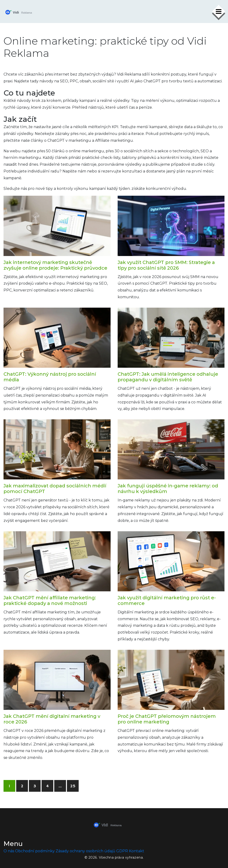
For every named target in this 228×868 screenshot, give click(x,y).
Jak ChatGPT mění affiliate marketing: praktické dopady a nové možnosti (50, 600)
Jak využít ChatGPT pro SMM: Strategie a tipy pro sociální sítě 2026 (166, 265)
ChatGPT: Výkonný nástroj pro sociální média (50, 377)
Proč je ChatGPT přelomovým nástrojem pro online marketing (167, 719)
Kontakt (137, 851)
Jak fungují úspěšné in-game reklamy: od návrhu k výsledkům (168, 489)
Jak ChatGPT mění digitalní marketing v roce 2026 (52, 719)
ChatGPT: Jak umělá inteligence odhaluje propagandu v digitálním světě (168, 377)
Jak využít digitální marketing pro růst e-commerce (167, 600)
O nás (9, 851)
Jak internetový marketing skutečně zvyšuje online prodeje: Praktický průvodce (55, 265)
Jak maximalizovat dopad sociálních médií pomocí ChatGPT (55, 489)
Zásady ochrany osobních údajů (85, 851)
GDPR (122, 851)
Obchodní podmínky (35, 851)
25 (73, 786)
